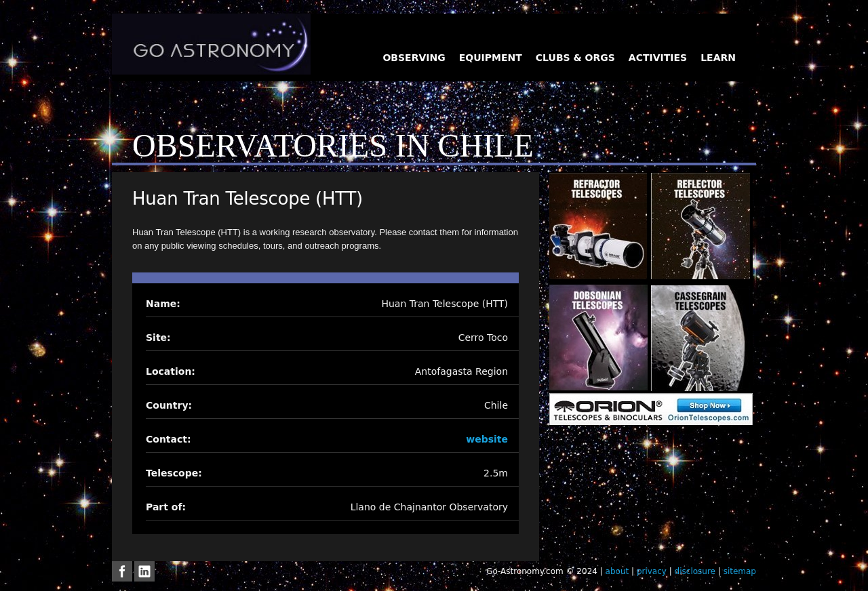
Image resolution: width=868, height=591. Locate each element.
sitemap (740, 571)
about (617, 571)
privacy (652, 571)
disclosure (695, 571)
